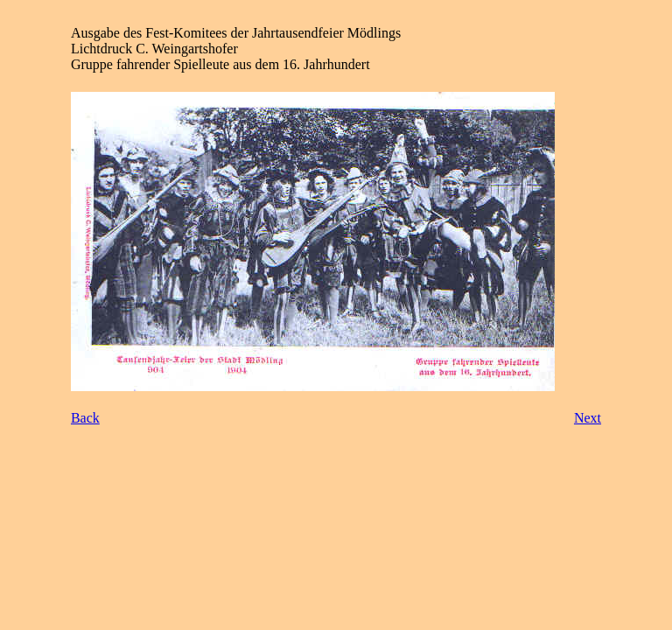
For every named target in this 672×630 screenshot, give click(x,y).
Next (588, 418)
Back (85, 418)
